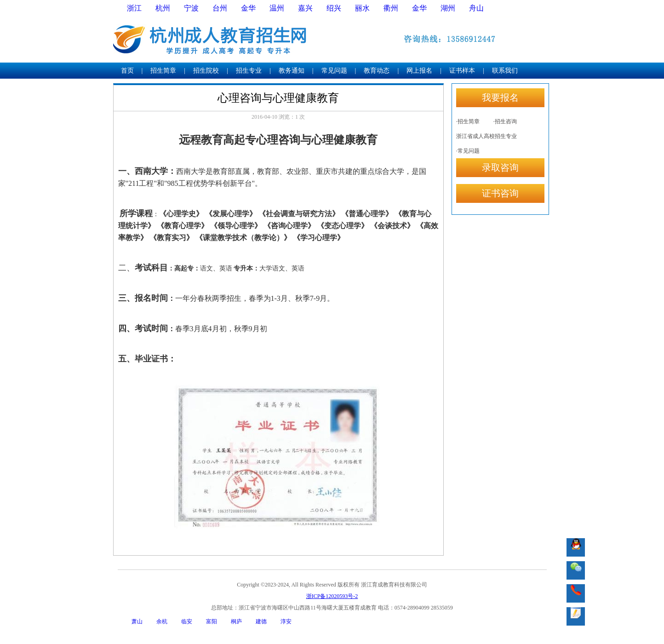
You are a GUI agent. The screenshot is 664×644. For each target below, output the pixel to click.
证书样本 (462, 71)
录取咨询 (500, 167)
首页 (127, 71)
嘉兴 (305, 8)
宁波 (191, 8)
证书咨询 (500, 193)
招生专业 (249, 71)
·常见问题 (468, 151)
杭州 (163, 8)
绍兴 (334, 8)
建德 (261, 621)
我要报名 (500, 98)
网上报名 (419, 71)
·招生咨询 (505, 121)
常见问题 (334, 71)
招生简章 (163, 71)
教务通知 (292, 71)
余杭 (162, 621)
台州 (220, 8)
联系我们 (505, 71)
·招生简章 (468, 121)
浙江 (134, 8)
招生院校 (206, 71)
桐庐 (236, 621)
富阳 (212, 621)
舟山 (476, 8)
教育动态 (377, 71)
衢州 (391, 8)
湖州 (448, 8)
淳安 (286, 621)
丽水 (362, 8)
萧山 (137, 621)
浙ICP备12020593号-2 (332, 596)
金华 (248, 8)
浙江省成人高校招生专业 (487, 136)
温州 (277, 8)
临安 (187, 621)
